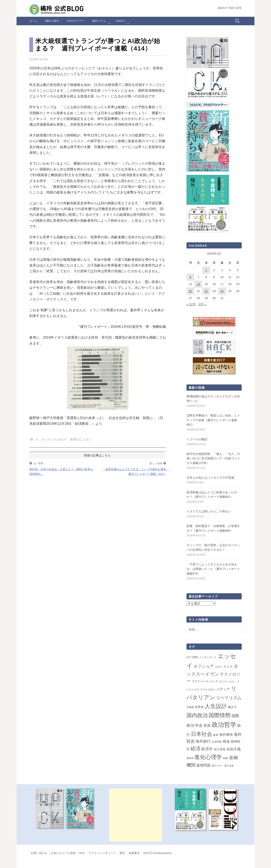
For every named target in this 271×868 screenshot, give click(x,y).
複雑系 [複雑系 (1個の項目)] (190, 758)
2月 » (202, 304)
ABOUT (120, 21)
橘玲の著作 (52, 21)
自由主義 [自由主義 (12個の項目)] (234, 749)
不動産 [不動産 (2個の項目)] (190, 707)
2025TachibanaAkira (157, 853)
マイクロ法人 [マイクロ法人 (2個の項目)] (208, 690)
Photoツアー (76, 21)
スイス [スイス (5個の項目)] (228, 667)
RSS (82, 853)
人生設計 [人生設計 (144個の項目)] (216, 706)
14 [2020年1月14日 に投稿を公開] (198, 284)
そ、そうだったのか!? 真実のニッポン (64, 439)
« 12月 (191, 304)
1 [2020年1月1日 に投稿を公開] (206, 270)
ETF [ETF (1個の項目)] (189, 657)
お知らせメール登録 (63, 853)
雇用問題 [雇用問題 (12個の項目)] (203, 765)
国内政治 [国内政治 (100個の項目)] (197, 715)
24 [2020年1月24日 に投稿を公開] (222, 291)
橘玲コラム (99, 21)
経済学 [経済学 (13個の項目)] (207, 749)
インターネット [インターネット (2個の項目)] (208, 657)
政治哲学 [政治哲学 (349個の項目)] (224, 724)
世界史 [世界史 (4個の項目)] (199, 707)
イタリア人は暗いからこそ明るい (209, 511)
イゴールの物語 (197, 439)
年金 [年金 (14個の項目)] (199, 725)
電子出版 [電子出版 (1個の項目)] (229, 766)
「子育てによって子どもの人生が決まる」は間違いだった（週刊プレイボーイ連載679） (213, 569)
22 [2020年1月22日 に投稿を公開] (206, 291)
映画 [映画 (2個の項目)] (216, 735)
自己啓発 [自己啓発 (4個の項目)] (220, 749)
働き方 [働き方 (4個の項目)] (232, 707)
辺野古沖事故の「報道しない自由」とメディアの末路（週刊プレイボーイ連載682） (213, 420)
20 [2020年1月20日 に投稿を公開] (191, 291)
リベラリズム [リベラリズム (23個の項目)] (229, 698)
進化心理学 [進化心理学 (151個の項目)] (208, 757)
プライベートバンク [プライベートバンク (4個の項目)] (205, 681)
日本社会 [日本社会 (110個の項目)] (202, 734)
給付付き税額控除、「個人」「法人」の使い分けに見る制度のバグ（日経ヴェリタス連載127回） (213, 458)
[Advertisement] (135, 815)
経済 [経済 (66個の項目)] (195, 749)
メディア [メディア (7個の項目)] (223, 689)
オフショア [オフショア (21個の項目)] (204, 666)
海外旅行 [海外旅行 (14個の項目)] (203, 741)
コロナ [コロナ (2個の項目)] (218, 667)
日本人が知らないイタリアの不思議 (210, 478)
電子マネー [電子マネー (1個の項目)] (217, 766)
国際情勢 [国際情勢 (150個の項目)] (220, 715)
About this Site (230, 8)
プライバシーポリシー (102, 853)
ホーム (33, 21)
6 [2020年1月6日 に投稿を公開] (191, 277)
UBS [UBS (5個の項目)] (195, 657)
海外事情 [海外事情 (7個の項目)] (226, 735)
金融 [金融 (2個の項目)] (225, 758)
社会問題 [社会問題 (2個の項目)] (217, 742)
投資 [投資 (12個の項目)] (207, 725)
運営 (122, 853)
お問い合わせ (39, 853)
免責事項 (134, 853)
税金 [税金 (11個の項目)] (226, 741)
